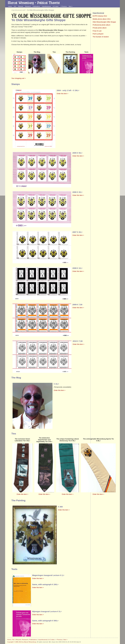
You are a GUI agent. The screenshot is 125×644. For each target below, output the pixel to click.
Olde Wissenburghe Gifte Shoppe (104, 22)
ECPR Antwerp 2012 (100, 16)
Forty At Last (97, 31)
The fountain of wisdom (101, 37)
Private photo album (100, 28)
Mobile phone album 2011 (102, 19)
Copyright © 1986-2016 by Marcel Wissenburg (22, 642)
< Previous (64, 6)
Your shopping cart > (18, 78)
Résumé (21, 6)
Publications (36, 6)
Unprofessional (46, 6)
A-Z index (56, 6)
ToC (15, 6)
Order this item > (62, 94)
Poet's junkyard (98, 34)
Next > (71, 6)
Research (28, 6)
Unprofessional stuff (18, 10)
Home (10, 6)
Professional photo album (101, 25)
